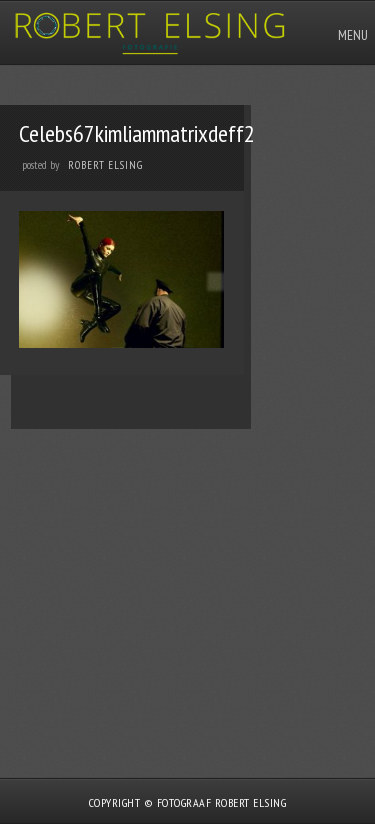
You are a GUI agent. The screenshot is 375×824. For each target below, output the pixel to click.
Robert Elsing (105, 165)
